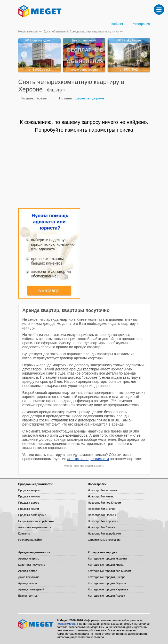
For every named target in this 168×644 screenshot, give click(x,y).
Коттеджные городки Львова (107, 596)
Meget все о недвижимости (36, 624)
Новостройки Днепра (102, 509)
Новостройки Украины (103, 490)
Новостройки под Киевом (105, 503)
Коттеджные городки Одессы (107, 583)
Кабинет (117, 24)
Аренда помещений (31, 589)
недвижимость (95, 466)
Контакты (25, 533)
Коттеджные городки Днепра (107, 577)
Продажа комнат (29, 496)
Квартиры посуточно (32, 565)
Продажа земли (29, 509)
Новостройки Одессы (102, 515)
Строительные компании (104, 540)
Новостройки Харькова (103, 521)
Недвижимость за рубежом (36, 521)
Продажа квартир (30, 490)
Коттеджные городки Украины (107, 558)
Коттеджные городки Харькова (108, 589)
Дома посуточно (29, 577)
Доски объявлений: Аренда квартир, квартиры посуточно (81, 31)
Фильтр (56, 90)
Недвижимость (28, 31)
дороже (98, 98)
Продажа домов (29, 503)
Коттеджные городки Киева (106, 565)
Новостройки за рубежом (105, 533)
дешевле (83, 98)
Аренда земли (28, 583)
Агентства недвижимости (35, 527)
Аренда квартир (29, 558)
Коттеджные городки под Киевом (110, 571)
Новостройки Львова (102, 527)
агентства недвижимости (88, 459)
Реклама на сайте (30, 540)
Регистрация (141, 24)
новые (42, 98)
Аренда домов (28, 571)
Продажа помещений (32, 515)
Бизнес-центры (28, 596)
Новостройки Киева (101, 496)
